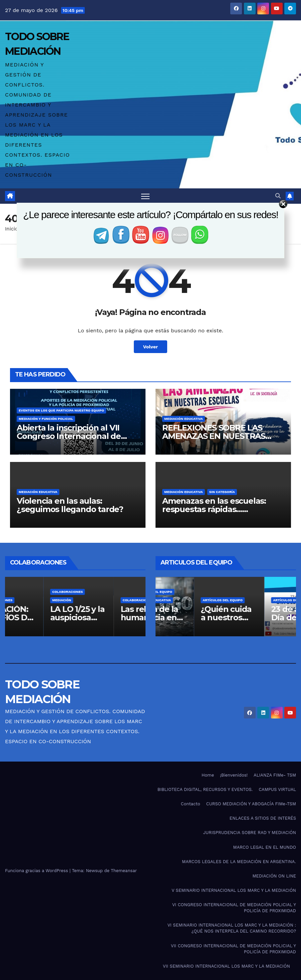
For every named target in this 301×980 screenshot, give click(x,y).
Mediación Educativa (184, 419)
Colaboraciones (29, 600)
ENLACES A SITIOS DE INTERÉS (263, 818)
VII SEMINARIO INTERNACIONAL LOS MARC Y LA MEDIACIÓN (226, 966)
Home (208, 775)
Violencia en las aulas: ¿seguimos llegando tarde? (70, 505)
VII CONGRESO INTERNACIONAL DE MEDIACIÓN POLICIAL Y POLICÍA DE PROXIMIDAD (233, 949)
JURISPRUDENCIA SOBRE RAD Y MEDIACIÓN (250, 833)
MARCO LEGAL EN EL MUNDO (265, 847)
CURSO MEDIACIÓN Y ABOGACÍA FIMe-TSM (251, 804)
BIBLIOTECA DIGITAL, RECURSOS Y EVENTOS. (205, 789)
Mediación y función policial (46, 419)
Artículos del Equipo (184, 592)
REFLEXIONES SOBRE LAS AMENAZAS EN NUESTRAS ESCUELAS (214, 436)
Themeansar (124, 871)
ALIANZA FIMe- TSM (275, 775)
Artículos (23, 592)
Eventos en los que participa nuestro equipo (61, 410)
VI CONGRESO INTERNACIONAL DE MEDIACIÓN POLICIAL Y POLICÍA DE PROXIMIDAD (234, 908)
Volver (151, 347)
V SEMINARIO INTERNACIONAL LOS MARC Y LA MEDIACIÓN (234, 890)
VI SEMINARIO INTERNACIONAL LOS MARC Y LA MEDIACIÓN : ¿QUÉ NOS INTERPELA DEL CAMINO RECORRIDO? (232, 928)
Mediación (94, 600)
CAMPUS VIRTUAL (277, 789)
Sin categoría (222, 492)
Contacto (191, 804)
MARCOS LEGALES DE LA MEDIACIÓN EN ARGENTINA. (239, 862)
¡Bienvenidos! (234, 775)
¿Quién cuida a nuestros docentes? (258, 618)
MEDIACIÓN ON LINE (274, 876)
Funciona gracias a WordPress (37, 871)
